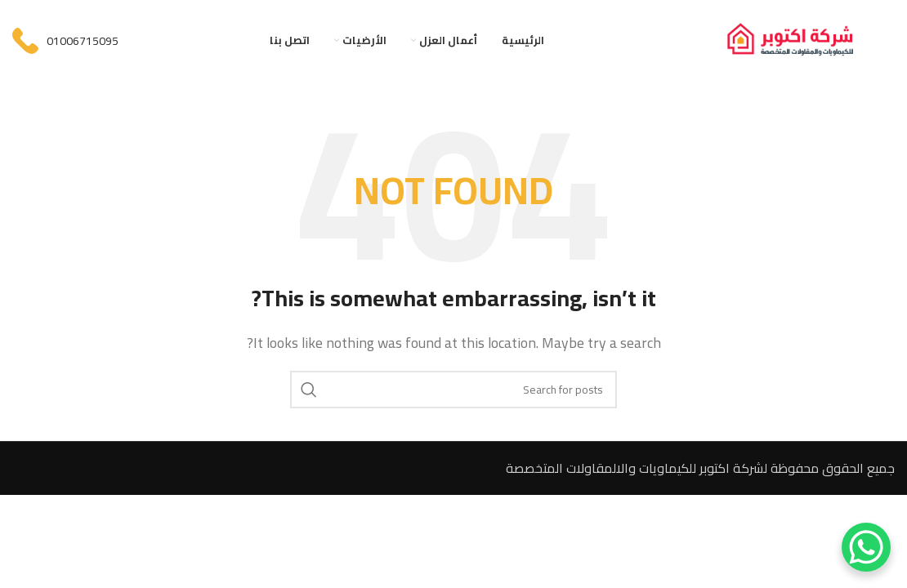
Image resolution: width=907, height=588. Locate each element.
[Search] (453, 390)
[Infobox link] (65, 41)
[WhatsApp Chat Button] (866, 547)
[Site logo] (807, 39)
